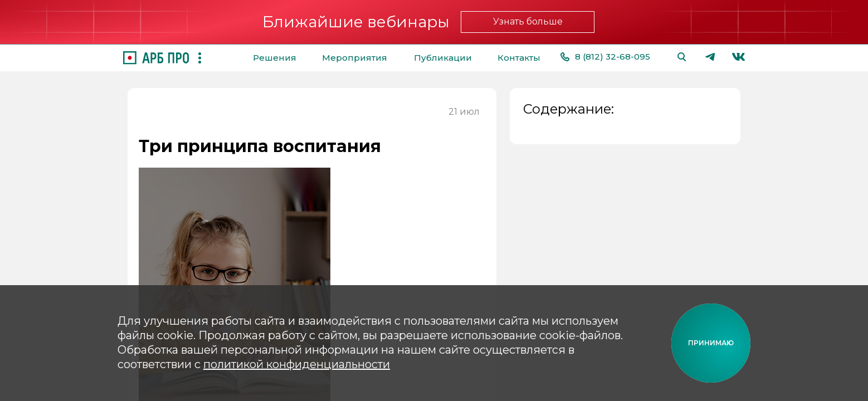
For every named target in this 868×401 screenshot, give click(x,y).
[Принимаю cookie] (711, 343)
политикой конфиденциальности (297, 364)
